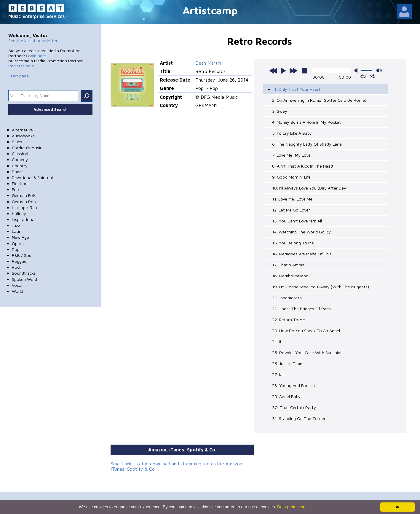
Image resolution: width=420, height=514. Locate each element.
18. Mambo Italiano (290, 276)
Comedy (20, 159)
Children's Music (27, 148)
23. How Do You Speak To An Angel (306, 331)
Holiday (19, 213)
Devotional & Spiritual (32, 178)
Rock (17, 267)
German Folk (24, 195)
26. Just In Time (287, 363)
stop (305, 71)
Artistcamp (210, 10)
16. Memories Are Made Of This (302, 254)
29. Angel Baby (286, 396)
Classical (20, 153)
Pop (16, 249)
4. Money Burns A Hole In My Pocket (306, 122)
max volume (379, 70)
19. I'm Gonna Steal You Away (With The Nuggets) (321, 287)
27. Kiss (279, 374)
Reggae (19, 261)
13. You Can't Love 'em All (297, 221)
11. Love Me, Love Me (292, 199)
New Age (20, 237)
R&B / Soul (22, 255)
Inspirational (24, 219)
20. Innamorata (287, 298)
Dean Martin (208, 63)
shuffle (372, 76)
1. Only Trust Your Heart (297, 89)
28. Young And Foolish (293, 385)
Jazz (16, 225)
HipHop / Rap (24, 207)
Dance (18, 172)
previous (273, 71)
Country (20, 166)
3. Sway (280, 111)
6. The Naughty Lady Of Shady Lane (307, 144)
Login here (36, 56)
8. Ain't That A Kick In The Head (302, 166)
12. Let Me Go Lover (291, 210)
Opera (18, 243)
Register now (21, 66)
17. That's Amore (288, 265)
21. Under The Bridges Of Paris (301, 309)
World (17, 291)
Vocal (17, 285)
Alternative (22, 130)
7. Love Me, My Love (291, 155)
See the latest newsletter (33, 40)
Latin (17, 231)
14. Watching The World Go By (301, 232)
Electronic (21, 183)
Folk (16, 189)
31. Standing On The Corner (299, 418)
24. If (277, 342)
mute (357, 70)
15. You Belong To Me (293, 243)
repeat (363, 76)
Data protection (291, 507)
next (293, 71)
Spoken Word (24, 279)
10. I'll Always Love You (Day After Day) (310, 188)
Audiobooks (23, 136)
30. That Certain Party (294, 407)
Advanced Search (51, 109)
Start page (19, 76)
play (283, 71)
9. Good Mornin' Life (291, 177)
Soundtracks (24, 273)
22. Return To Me (289, 320)
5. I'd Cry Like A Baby (292, 133)
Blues (17, 142)
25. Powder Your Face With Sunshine (307, 353)
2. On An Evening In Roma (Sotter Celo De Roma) (319, 100)
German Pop (24, 202)
